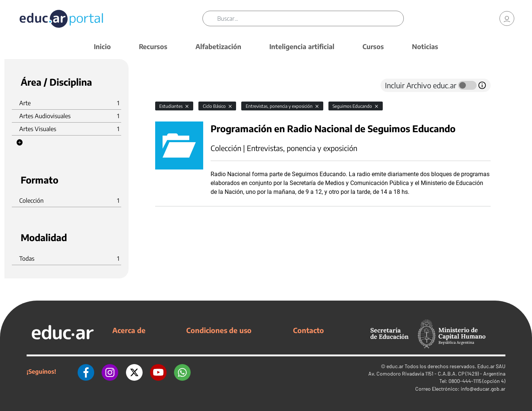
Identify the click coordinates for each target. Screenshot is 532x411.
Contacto (308, 330)
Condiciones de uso (219, 330)
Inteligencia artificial (302, 46)
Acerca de (129, 330)
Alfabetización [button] (218, 46)
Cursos (373, 46)
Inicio (102, 46)
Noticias (425, 46)
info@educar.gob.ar (483, 389)
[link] (507, 18)
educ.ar (395, 366)
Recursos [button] (153, 46)
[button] (20, 143)
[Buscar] (310, 18)
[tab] (170, 85)
